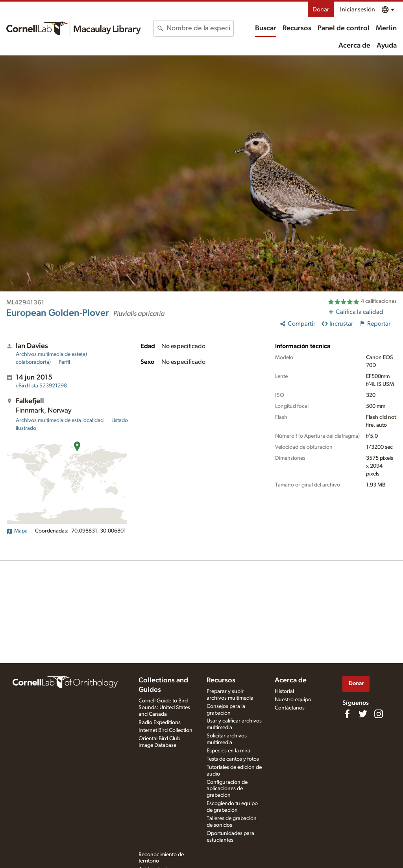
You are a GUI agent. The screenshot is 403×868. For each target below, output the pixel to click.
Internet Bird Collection (165, 730)
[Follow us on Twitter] (363, 714)
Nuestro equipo (293, 700)
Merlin (386, 28)
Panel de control (344, 28)
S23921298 (41, 386)
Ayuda (387, 46)
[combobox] (200, 28)
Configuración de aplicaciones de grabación (227, 789)
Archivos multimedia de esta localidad (60, 420)
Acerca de (354, 46)
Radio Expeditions (160, 722)
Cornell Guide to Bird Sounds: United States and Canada (164, 708)
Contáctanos (290, 708)
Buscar (266, 28)
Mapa (17, 531)
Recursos (297, 28)
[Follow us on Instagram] (379, 714)
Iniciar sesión (358, 9)
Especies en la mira (228, 751)
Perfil (64, 362)
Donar (321, 9)
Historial (284, 691)
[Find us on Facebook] (347, 714)
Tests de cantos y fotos (233, 759)
